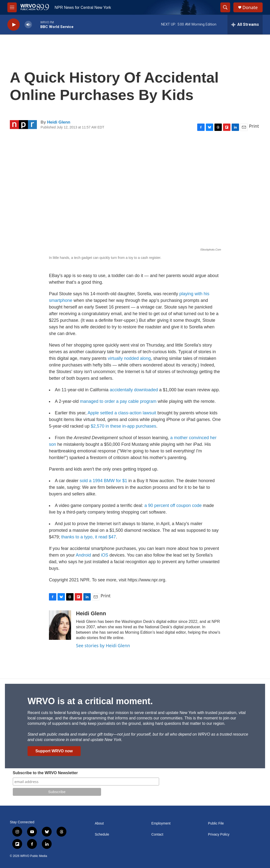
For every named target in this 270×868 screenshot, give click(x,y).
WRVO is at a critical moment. (90, 701)
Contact (157, 834)
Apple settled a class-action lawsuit (122, 413)
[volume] (28, 25)
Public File (216, 823)
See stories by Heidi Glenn (103, 645)
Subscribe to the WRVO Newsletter (45, 773)
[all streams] (245, 25)
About (99, 823)
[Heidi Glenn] (60, 625)
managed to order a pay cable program (118, 401)
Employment (161, 823)
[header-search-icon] (225, 7)
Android (83, 555)
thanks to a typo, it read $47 (89, 537)
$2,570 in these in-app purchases (123, 426)
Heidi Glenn (59, 122)
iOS (105, 555)
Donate (250, 7)
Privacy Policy (219, 834)
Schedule (102, 834)
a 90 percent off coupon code (173, 505)
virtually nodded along (129, 358)
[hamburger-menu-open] (12, 7)
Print (254, 126)
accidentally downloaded (134, 390)
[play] (14, 25)
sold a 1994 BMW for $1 (103, 481)
